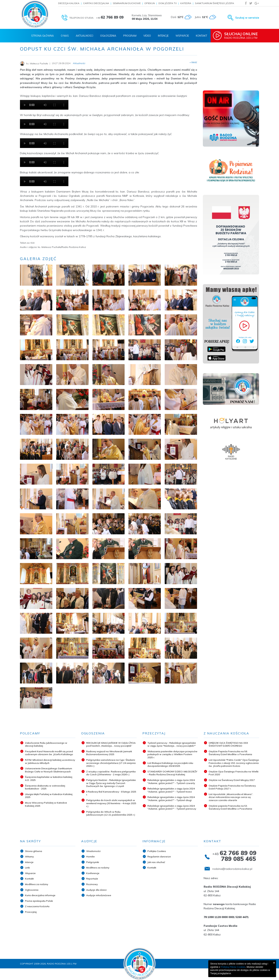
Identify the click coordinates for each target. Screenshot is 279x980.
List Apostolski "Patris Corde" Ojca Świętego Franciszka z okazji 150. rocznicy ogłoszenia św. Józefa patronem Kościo (234, 763)
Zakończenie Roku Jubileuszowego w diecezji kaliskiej (46, 744)
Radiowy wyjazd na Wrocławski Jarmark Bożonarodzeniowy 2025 (109, 753)
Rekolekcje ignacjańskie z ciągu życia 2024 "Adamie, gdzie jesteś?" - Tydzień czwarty (171, 782)
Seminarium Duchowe (127, 3)
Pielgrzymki (93, 862)
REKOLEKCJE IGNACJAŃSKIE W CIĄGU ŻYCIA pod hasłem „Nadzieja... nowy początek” (111, 744)
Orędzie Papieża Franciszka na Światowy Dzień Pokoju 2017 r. (232, 787)
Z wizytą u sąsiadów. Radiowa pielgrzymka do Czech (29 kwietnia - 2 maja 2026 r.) (111, 773)
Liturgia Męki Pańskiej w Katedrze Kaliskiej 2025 (49, 796)
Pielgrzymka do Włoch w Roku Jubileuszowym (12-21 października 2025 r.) (111, 813)
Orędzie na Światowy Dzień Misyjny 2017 (232, 780)
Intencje (163, 36)
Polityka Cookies (157, 851)
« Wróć (193, 62)
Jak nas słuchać (156, 862)
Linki (27, 868)
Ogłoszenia (108, 36)
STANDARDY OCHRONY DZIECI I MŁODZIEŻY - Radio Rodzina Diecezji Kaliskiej (172, 773)
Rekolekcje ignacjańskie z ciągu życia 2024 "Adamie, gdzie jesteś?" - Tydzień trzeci (171, 790)
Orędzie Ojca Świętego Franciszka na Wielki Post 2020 (234, 773)
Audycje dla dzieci (96, 890)
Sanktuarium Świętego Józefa (214, 3)
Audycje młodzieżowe (99, 895)
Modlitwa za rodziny (37, 884)
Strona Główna (43, 36)
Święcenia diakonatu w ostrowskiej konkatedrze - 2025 (45, 787)
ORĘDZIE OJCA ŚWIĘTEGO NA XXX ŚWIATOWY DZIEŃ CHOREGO (228, 744)
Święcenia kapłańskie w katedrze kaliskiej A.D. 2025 (49, 778)
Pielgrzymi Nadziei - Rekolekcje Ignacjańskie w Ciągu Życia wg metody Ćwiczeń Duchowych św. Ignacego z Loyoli (111, 783)
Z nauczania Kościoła (37, 906)
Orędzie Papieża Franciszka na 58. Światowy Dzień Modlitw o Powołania (230, 753)
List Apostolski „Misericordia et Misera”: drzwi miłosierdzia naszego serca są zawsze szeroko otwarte (231, 797)
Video (147, 36)
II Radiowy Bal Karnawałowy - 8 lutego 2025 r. (111, 793)
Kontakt (201, 36)
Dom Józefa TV (168, 3)
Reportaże (92, 879)
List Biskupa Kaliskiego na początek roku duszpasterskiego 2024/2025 (170, 765)
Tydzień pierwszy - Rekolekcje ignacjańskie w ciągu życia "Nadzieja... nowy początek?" (172, 744)
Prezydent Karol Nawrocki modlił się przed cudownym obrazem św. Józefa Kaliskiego (49, 753)
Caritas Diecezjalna (96, 3)
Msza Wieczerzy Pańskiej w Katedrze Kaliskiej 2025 (46, 804)
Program (130, 36)
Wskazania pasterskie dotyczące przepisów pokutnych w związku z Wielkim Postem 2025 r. (172, 754)
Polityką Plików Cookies (233, 967)
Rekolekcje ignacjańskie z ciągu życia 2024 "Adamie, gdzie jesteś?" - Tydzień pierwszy (172, 807)
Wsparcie (182, 36)
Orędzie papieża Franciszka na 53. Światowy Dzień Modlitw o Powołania (230, 807)
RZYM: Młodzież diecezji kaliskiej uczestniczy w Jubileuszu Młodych (50, 761)
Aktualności (84, 36)
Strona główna (34, 851)
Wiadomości (93, 851)
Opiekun (150, 3)
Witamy (29, 857)
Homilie (90, 857)
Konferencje (93, 873)
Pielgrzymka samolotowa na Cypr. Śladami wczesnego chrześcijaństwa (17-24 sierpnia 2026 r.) (111, 763)
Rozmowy (92, 884)
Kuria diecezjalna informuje (40, 895)
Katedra (186, 3)
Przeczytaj (31, 912)
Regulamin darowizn (159, 857)
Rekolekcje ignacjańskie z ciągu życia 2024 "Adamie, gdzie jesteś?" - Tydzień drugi (171, 799)
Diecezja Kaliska (69, 3)
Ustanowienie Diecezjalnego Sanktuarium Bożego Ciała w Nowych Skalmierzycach (49, 770)
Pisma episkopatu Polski (39, 901)
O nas (65, 36)
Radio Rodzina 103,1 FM (242, 35)
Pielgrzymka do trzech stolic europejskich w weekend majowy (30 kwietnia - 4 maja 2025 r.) (111, 803)
